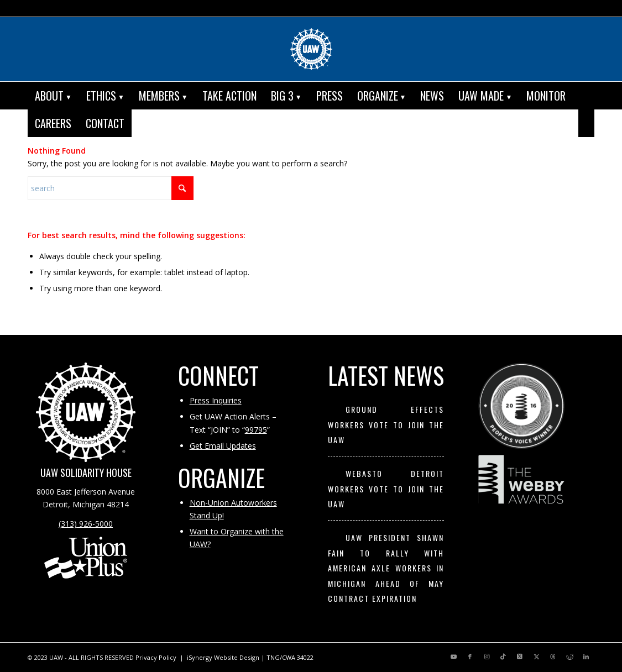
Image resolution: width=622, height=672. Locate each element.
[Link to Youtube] (453, 657)
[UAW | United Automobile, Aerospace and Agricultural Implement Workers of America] (311, 49)
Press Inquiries (216, 400)
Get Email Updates (223, 446)
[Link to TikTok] (503, 657)
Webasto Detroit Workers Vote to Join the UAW (386, 489)
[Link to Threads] (553, 657)
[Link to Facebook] (470, 657)
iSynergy (200, 657)
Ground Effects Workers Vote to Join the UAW (386, 424)
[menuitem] (53, 96)
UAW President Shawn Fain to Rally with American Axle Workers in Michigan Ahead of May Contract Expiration (386, 568)
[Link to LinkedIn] (586, 657)
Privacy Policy (156, 657)
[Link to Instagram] (487, 657)
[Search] (586, 123)
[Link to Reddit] (569, 657)
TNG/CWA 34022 (290, 657)
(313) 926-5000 (86, 524)
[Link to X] (520, 657)
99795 (256, 430)
